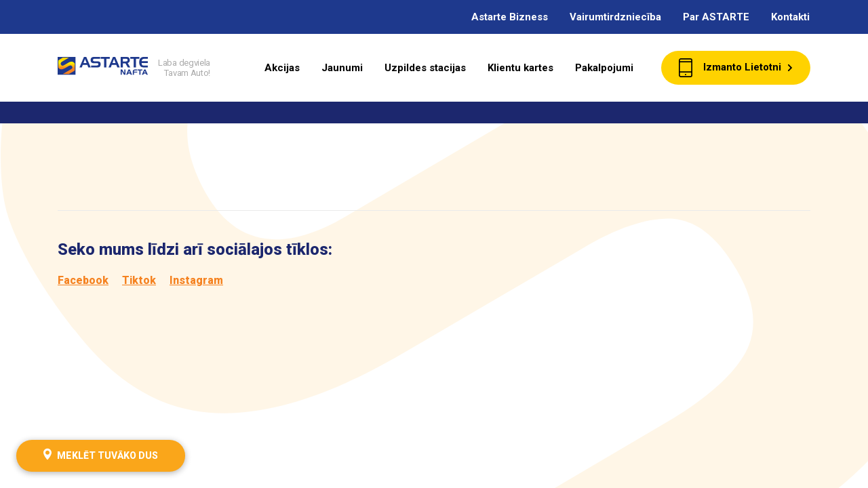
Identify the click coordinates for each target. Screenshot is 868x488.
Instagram (196, 280)
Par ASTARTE (716, 17)
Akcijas (282, 68)
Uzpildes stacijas (425, 68)
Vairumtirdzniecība (615, 17)
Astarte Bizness (510, 17)
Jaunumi (342, 68)
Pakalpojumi (604, 68)
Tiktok (139, 280)
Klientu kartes (520, 68)
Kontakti (790, 17)
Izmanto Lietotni (736, 68)
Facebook (83, 280)
